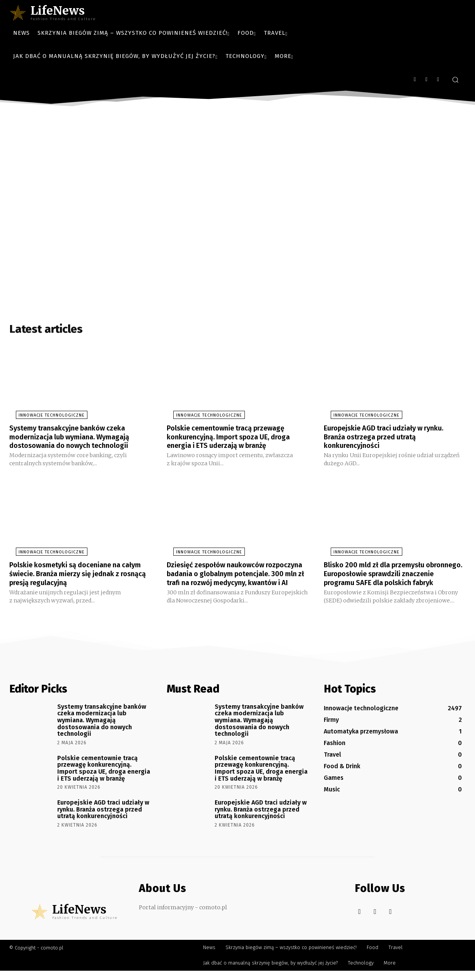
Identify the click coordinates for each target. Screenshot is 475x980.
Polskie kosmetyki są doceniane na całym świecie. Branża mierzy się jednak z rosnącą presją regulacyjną (80, 575)
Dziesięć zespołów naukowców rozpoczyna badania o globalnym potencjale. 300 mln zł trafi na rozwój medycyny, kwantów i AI (232, 579)
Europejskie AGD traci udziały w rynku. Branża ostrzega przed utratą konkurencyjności (391, 439)
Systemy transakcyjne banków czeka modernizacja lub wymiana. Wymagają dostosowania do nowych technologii (76, 439)
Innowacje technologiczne (45, 418)
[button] (455, 80)
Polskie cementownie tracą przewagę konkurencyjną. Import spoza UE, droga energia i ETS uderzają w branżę (236, 439)
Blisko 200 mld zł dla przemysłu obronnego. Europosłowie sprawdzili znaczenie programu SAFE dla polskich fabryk (391, 579)
